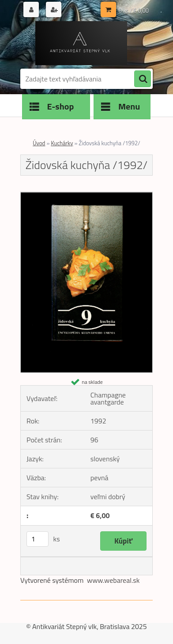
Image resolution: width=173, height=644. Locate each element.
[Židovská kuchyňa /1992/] (86, 195)
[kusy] (38, 539)
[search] (143, 79)
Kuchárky (62, 143)
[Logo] (81, 43)
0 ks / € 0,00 (134, 11)
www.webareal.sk (113, 580)
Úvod (39, 143)
